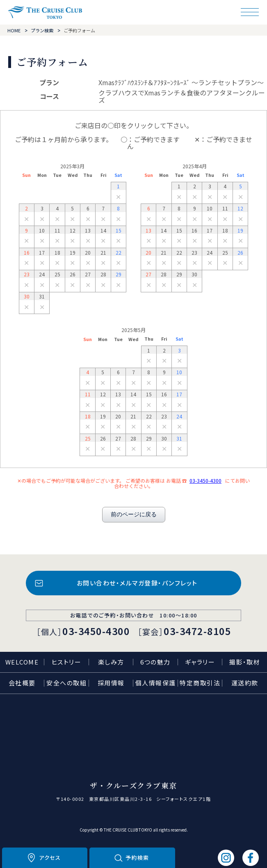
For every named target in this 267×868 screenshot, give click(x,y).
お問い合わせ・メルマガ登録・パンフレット (137, 583)
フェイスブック (251, 858)
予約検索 (137, 858)
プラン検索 (42, 30)
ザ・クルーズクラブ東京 (45, 12)
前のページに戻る (134, 514)
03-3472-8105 (197, 631)
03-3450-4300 (205, 480)
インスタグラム (226, 858)
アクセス (50, 858)
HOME (14, 30)
